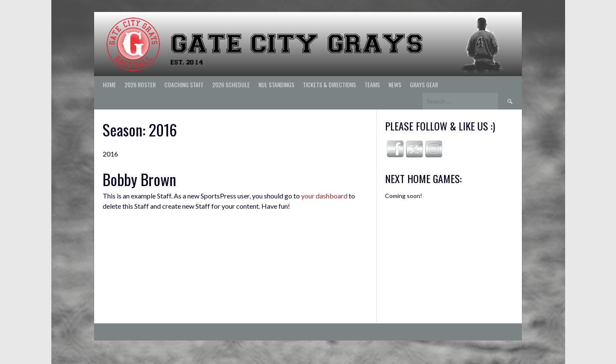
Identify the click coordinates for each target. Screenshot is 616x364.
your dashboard (324, 196)
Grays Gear (424, 84)
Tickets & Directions (329, 84)
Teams (372, 84)
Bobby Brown (139, 179)
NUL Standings (276, 84)
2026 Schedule (231, 84)
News (395, 84)
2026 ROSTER (140, 84)
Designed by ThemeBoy (493, 346)
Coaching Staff (184, 84)
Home (109, 84)
